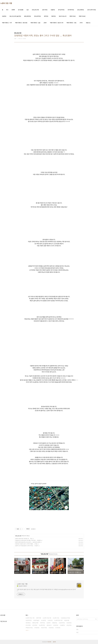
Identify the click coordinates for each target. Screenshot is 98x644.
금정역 (49, 623)
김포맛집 (52, 628)
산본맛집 (50, 620)
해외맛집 (54, 16)
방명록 (13, 10)
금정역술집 (37, 620)
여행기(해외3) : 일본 (35, 23)
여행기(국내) (73, 16)
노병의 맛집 (56, 618)
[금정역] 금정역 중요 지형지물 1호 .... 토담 (24, 539)
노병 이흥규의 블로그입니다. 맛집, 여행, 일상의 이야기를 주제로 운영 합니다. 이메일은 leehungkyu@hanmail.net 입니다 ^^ (46, 590)
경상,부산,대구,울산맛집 (15, 16)
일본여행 (67, 620)
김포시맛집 (45, 10)
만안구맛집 (44, 628)
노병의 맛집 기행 (6, 3)
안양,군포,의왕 (35, 10)
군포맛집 (56, 625)
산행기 (45, 23)
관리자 (54, 642)
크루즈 (81, 23)
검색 (96, 619)
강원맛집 (4, 16)
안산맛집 (35, 625)
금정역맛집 (29, 620)
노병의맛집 (42, 625)
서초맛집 (58, 628)
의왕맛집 (37, 628)
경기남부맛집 (61, 10)
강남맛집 (69, 625)
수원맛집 (44, 620)
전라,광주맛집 (37, 16)
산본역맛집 (62, 623)
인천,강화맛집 (81, 10)
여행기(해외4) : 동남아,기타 (57, 23)
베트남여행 (36, 623)
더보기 (27, 630)
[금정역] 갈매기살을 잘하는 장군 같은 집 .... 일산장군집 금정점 (28, 542)
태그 (7, 10)
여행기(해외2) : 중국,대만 (21, 23)
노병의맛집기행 (59, 620)
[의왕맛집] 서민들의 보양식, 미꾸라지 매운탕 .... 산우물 (26, 544)
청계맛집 (28, 623)
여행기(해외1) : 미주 (7, 23)
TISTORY (49, 642)
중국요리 (49, 625)
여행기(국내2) (82, 16)
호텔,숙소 (88, 23)
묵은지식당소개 (63, 16)
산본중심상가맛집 (66, 618)
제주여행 (39, 618)
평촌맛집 (55, 623)
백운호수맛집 (29, 628)
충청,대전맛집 (28, 16)
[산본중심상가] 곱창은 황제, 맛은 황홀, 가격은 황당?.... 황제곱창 (28, 540)
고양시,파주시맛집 (91, 10)
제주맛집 (46, 16)
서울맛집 (53, 10)
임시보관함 (21, 10)
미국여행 (28, 625)
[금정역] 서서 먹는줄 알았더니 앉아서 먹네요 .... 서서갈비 (27, 546)
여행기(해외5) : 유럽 (71, 23)
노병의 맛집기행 (47, 618)
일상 (28, 10)
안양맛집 (69, 623)
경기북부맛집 (71, 10)
